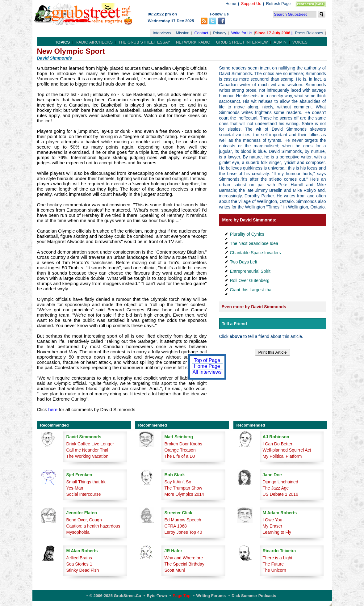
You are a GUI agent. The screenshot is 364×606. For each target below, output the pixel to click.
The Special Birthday (184, 564)
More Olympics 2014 (184, 494)
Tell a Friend (234, 324)
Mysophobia (78, 532)
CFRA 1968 (176, 526)
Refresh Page (278, 4)
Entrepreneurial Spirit (250, 271)
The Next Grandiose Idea (254, 243)
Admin (280, 42)
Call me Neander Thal (87, 450)
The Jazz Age (276, 488)
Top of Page (207, 360)
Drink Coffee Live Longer (90, 444)
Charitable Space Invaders (255, 253)
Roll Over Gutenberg (250, 280)
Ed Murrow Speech (183, 520)
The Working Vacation (87, 456)
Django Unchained (280, 482)
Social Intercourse (84, 494)
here (53, 409)
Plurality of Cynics (247, 234)
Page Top (182, 596)
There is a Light (278, 558)
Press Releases (309, 33)
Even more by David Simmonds (254, 307)
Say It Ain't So (178, 482)
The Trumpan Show (183, 488)
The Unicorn (274, 570)
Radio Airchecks (94, 42)
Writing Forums (211, 596)
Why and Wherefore (184, 558)
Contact (201, 33)
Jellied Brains (79, 558)
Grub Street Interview (242, 42)
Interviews (162, 33)
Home (231, 4)
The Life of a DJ (180, 456)
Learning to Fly (277, 532)
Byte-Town (157, 596)
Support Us (251, 4)
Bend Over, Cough (84, 520)
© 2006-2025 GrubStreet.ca (115, 596)
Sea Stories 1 (79, 564)
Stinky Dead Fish (83, 570)
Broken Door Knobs (183, 444)
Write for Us (242, 33)
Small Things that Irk (86, 482)
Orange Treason (180, 450)
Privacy (220, 33)
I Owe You (273, 520)
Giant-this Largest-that (251, 290)
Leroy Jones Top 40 (183, 532)
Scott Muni (175, 570)
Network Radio (193, 42)
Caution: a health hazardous (93, 526)
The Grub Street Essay (144, 42)
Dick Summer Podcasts (254, 596)
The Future (273, 564)
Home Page (207, 366)
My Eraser (273, 526)
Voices (300, 42)
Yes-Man (75, 488)
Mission (182, 33)
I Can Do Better (278, 444)
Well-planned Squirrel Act (287, 450)
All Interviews (207, 372)
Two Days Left (244, 262)
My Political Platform (282, 456)
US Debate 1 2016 (280, 494)
